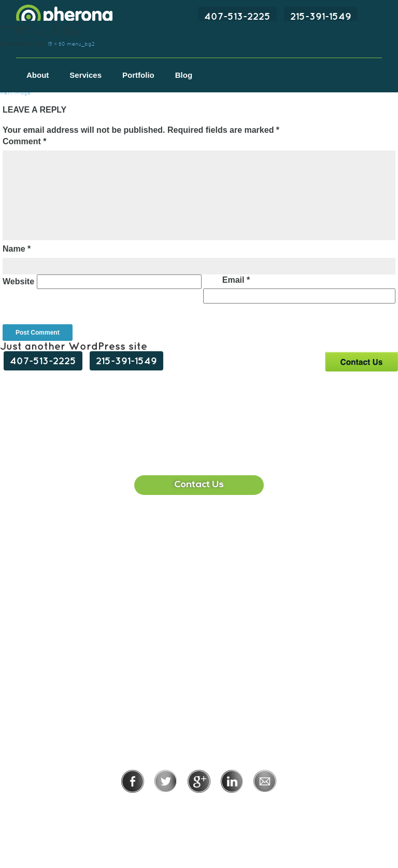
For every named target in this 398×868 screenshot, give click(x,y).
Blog (184, 75)
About (38, 75)
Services (86, 75)
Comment (24, 141)
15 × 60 (56, 44)
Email (236, 280)
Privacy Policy (165, 807)
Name (17, 249)
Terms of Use (234, 807)
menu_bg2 (81, 44)
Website (18, 281)
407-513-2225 (237, 16)
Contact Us (361, 361)
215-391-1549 (321, 16)
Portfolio (138, 75)
